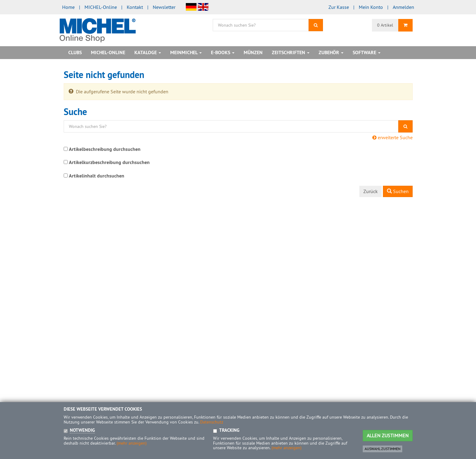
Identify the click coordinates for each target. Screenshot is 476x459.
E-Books (223, 52)
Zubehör (331, 52)
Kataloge (148, 52)
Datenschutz (212, 422)
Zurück (371, 191)
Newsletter (164, 7)
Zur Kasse (339, 7)
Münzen (253, 52)
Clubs (75, 52)
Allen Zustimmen (388, 435)
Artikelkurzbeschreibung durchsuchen (109, 162)
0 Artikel (385, 25)
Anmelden (403, 7)
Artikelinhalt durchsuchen (97, 176)
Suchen (398, 191)
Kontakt (135, 7)
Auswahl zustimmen (382, 449)
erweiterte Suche (392, 137)
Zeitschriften (291, 52)
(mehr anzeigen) (132, 443)
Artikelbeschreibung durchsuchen (105, 149)
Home (68, 7)
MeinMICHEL (186, 52)
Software (367, 52)
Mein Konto (371, 7)
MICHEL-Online (101, 7)
